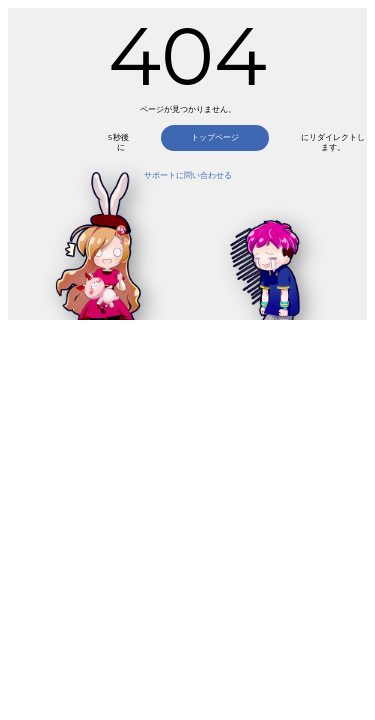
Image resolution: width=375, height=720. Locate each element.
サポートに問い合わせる (188, 175)
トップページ (215, 137)
